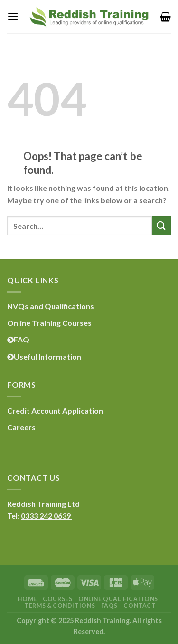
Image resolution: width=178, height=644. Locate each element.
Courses (57, 599)
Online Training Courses (49, 323)
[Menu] (13, 16)
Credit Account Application (55, 411)
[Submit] (161, 225)
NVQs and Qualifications (51, 306)
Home (27, 599)
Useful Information (44, 356)
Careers (21, 427)
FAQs (109, 606)
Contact (140, 606)
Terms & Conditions (60, 606)
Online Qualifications (118, 599)
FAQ (18, 339)
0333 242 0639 (47, 516)
